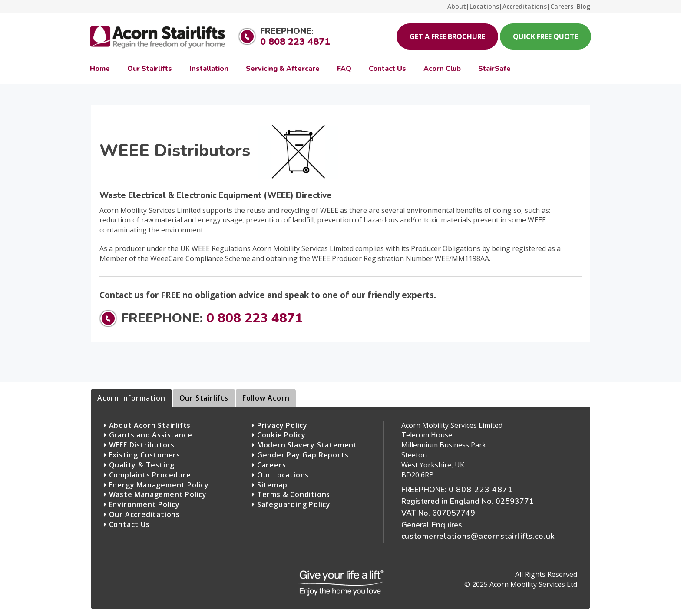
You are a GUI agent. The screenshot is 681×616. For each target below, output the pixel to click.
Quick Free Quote (545, 36)
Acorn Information (131, 398)
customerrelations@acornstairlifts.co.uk (478, 536)
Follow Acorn (266, 398)
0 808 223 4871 (295, 42)
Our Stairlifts (204, 398)
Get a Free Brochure (447, 36)
